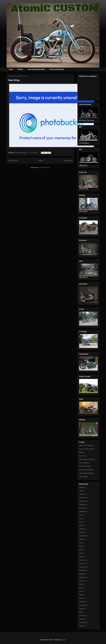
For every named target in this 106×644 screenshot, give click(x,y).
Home (11, 69)
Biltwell (81, 452)
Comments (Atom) (44, 167)
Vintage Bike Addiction (86, 473)
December (83, 505)
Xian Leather (83, 477)
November (83, 498)
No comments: (34, 153)
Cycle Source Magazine (87, 459)
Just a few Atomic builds (36, 69)
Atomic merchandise (57, 69)
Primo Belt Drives (85, 466)
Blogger (63, 640)
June (81, 491)
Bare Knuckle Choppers (87, 449)
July (80, 543)
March (81, 525)
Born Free (82, 456)
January (82, 494)
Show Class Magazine (86, 470)
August (81, 487)
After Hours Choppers (86, 445)
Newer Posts (13, 161)
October (82, 532)
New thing (14, 80)
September (83, 501)
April (81, 522)
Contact (20, 69)
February (82, 560)
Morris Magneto (84, 463)
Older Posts (68, 161)
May (81, 518)
